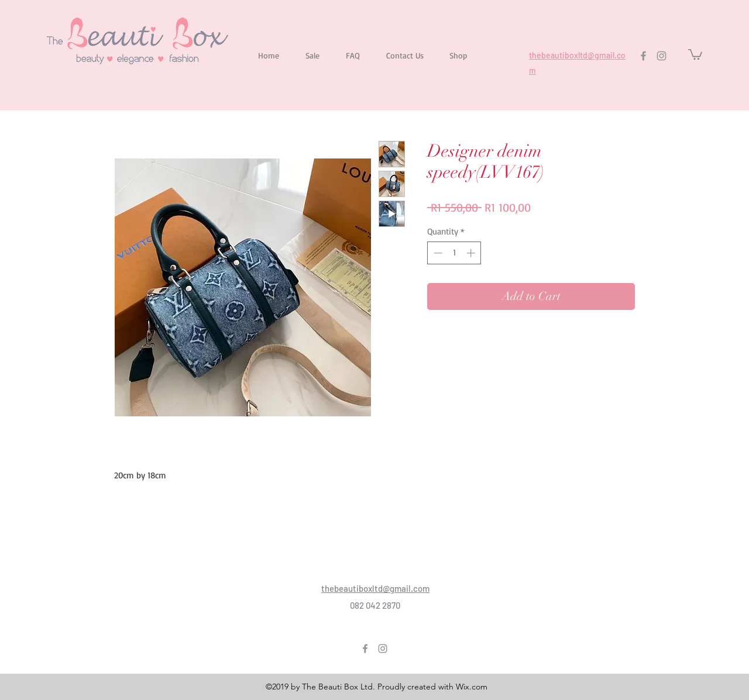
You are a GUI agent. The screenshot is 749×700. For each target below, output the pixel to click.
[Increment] (472, 253)
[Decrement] (437, 253)
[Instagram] (662, 56)
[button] (695, 54)
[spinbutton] (454, 253)
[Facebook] (643, 56)
